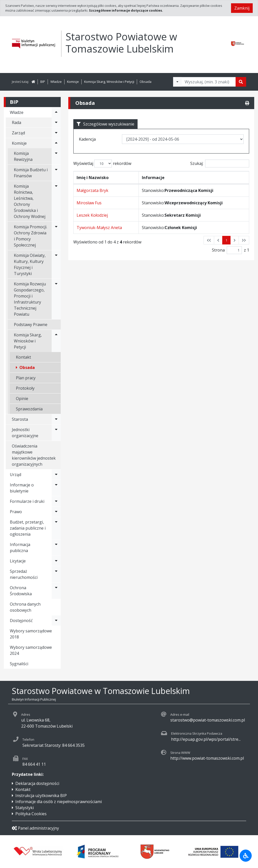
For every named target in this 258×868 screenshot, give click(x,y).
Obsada (146, 82)
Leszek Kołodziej (92, 215)
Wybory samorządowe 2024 (31, 650)
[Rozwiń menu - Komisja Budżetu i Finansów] (56, 173)
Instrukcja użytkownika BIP (41, 796)
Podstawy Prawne (31, 325)
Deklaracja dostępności (37, 783)
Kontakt (23, 357)
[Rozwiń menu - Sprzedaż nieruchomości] (56, 574)
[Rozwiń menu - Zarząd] (56, 133)
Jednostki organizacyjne (25, 433)
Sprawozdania (29, 409)
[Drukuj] (247, 103)
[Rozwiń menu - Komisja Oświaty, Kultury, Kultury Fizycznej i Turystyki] (56, 264)
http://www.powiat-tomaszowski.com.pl (207, 758)
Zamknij (242, 8)
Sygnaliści (19, 664)
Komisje (73, 82)
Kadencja (87, 139)
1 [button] (226, 240)
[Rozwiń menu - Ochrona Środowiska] (56, 591)
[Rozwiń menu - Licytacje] (56, 561)
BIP (43, 82)
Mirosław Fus (89, 203)
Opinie (22, 399)
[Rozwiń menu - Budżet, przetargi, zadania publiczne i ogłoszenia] (56, 528)
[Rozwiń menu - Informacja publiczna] (56, 548)
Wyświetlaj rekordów (102, 164)
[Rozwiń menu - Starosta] (56, 419)
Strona (218, 250)
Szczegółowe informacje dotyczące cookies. (126, 10)
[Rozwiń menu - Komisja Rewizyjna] (56, 156)
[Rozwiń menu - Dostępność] (56, 621)
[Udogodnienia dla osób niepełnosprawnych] (246, 856)
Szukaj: (220, 164)
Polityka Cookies (31, 814)
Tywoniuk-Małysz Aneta (99, 228)
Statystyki (25, 808)
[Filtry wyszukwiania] (177, 82)
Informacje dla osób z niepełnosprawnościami (59, 802)
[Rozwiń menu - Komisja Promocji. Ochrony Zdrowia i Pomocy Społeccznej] (56, 236)
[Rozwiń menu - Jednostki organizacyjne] (56, 433)
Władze (56, 82)
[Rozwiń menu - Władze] (56, 112)
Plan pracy (26, 378)
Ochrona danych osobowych (25, 607)
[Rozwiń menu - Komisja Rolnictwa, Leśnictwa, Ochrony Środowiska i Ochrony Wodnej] (56, 201)
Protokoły (25, 388)
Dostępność (21, 621)
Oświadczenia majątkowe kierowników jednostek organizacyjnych (34, 455)
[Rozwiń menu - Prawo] (56, 512)
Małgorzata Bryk (92, 190)
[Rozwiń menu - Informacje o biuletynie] (56, 488)
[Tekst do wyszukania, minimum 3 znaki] (209, 82)
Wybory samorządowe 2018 (31, 634)
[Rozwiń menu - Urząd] (56, 475)
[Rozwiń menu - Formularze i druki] (56, 501)
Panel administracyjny (35, 828)
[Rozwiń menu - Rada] (56, 122)
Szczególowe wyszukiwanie (105, 124)
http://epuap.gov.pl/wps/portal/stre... (206, 739)
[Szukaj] (241, 82)
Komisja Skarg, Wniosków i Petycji (109, 82)
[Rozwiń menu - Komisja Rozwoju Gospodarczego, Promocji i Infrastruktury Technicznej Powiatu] (56, 299)
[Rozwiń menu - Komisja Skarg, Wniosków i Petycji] (56, 341)
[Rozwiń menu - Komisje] (56, 143)
